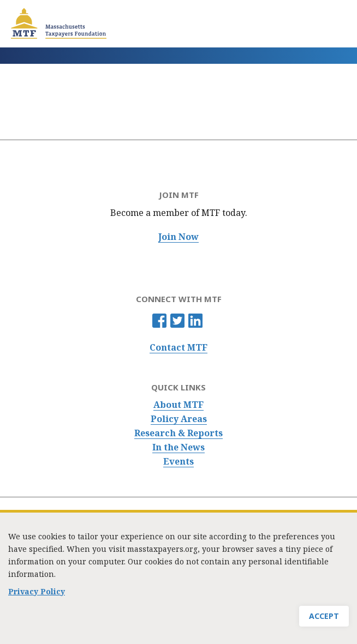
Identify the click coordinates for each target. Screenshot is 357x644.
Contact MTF (178, 348)
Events (178, 462)
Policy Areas (179, 419)
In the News (178, 447)
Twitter (177, 321)
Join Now (178, 237)
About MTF (178, 405)
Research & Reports (178, 433)
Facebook (159, 321)
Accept (324, 621)
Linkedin (195, 321)
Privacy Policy (37, 597)
